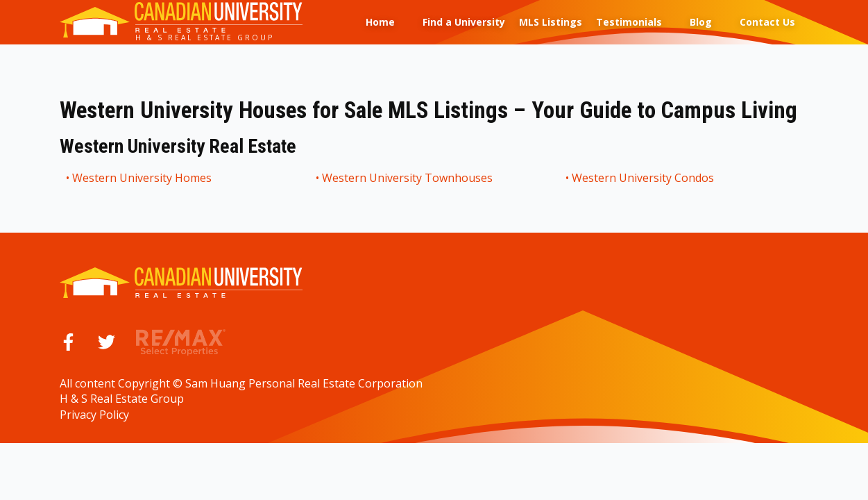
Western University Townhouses (408, 178)
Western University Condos (644, 178)
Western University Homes (143, 178)
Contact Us (767, 22)
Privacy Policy (94, 415)
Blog (701, 22)
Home (380, 22)
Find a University (464, 22)
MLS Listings (551, 22)
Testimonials (629, 22)
